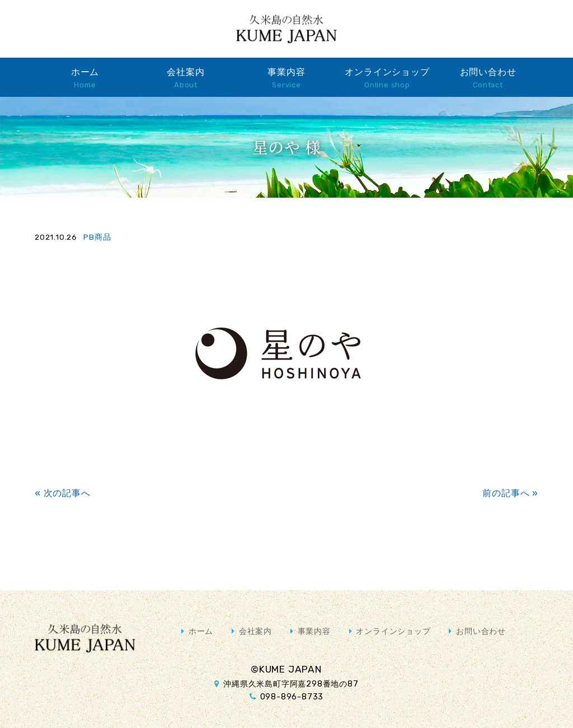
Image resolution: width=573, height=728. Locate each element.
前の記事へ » (510, 493)
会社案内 (185, 78)
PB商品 (97, 237)
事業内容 (286, 78)
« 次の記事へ (63, 493)
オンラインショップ (387, 78)
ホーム (85, 78)
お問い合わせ (488, 78)
